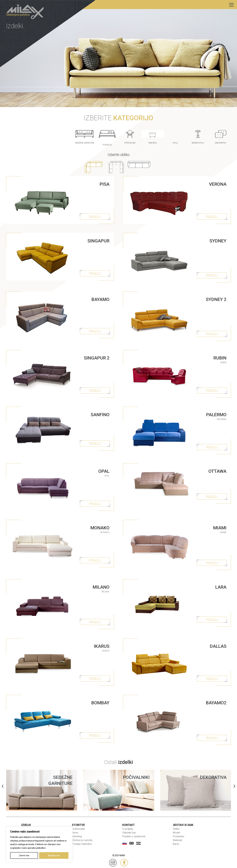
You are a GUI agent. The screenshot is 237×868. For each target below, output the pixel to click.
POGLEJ (95, 215)
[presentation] (3, 769)
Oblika (176, 812)
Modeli (176, 816)
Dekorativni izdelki (31, 820)
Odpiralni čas (129, 816)
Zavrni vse (24, 855)
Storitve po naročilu (82, 823)
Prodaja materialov (82, 827)
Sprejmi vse (54, 855)
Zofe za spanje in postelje (35, 823)
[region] (39, 844)
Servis (75, 816)
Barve (176, 827)
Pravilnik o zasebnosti (134, 820)
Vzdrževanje (78, 812)
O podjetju (128, 812)
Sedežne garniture (31, 812)
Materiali (177, 823)
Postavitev (179, 820)
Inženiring (77, 820)
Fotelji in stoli (28, 816)
